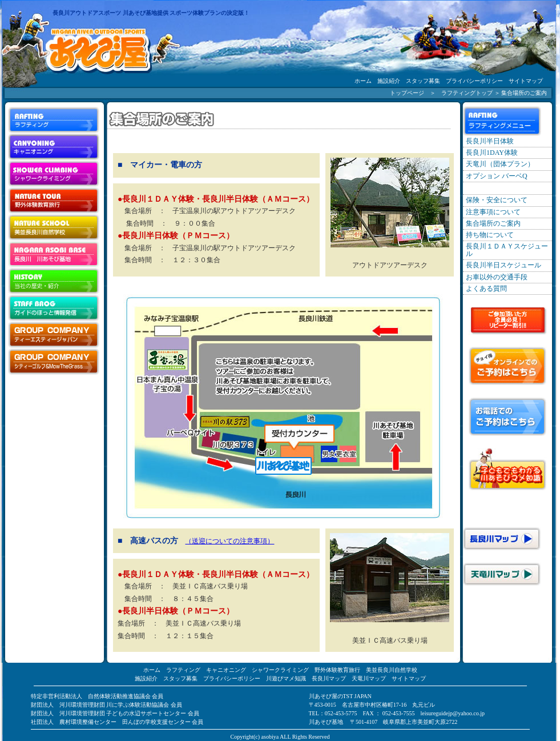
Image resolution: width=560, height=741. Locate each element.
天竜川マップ (369, 678)
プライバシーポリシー (474, 81)
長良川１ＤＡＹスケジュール (507, 250)
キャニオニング (226, 670)
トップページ (407, 93)
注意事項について (493, 212)
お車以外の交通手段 (497, 277)
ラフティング (183, 670)
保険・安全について (497, 200)
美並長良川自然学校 (392, 670)
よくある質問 (486, 289)
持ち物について (490, 235)
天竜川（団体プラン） (500, 164)
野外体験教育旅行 (337, 670)
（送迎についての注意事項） (229, 541)
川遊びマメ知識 (286, 678)
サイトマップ (526, 81)
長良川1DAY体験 (492, 153)
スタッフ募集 (423, 81)
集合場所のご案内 (493, 223)
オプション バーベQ (497, 176)
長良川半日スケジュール (503, 265)
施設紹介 (389, 81)
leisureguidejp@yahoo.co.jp (452, 713)
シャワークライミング (280, 670)
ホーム (363, 81)
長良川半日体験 (490, 141)
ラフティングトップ (467, 93)
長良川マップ (329, 678)
